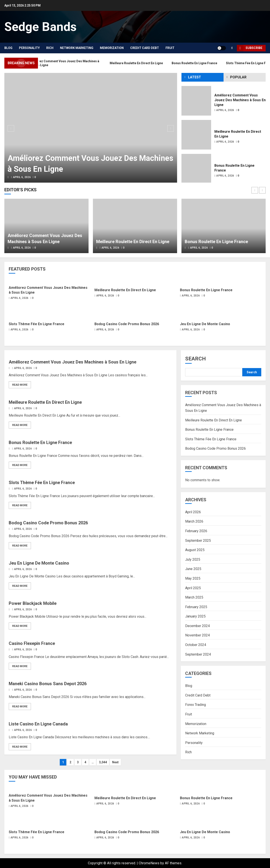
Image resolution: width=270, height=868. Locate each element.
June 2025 (193, 569)
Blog (8, 48)
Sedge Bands (40, 27)
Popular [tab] (238, 77)
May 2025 (193, 578)
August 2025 (195, 550)
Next (115, 762)
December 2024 (197, 626)
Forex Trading (196, 705)
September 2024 (198, 654)
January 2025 (195, 616)
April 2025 (193, 588)
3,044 (103, 762)
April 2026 (193, 512)
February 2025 (196, 607)
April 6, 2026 (22, 177)
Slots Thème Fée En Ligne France (37, 324)
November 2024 (197, 635)
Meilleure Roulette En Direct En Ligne (133, 242)
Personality (29, 48)
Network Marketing (77, 48)
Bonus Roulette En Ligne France (216, 242)
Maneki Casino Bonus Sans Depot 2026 (48, 684)
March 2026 (194, 521)
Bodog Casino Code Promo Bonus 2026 (127, 324)
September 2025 (198, 541)
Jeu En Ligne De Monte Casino (205, 324)
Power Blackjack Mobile (33, 603)
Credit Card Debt (145, 48)
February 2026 (196, 531)
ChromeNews (149, 863)
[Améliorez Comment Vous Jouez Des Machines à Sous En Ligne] (91, 128)
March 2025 (194, 597)
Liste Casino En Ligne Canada (38, 724)
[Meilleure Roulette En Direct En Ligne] (196, 135)
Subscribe (250, 48)
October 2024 (196, 645)
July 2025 (193, 559)
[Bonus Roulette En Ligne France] (196, 169)
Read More (20, 385)
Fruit (170, 48)
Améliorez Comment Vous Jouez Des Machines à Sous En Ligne (240, 100)
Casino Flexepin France (32, 643)
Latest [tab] (195, 77)
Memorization (112, 48)
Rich (50, 48)
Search (196, 359)
